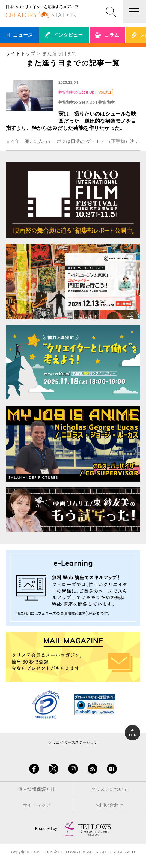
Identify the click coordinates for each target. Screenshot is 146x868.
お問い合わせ (109, 805)
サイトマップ (37, 805)
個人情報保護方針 (37, 789)
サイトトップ (20, 54)
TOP (132, 733)
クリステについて (109, 789)
